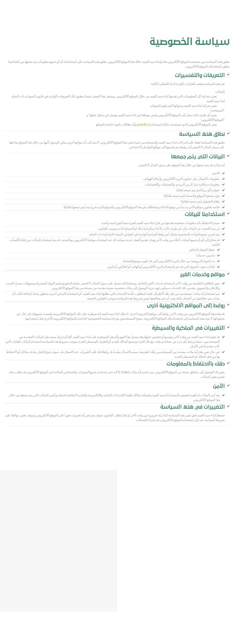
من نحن (175, 12)
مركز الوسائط (142, 12)
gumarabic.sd (144, 125)
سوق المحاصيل (110, 12)
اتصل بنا (126, 12)
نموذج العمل (161, 12)
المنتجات (188, 12)
